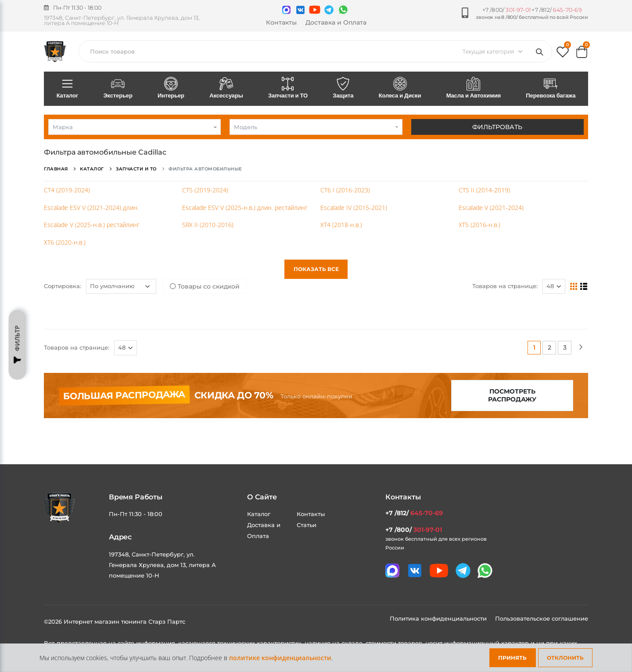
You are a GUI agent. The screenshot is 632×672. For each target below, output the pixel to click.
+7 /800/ (506, 10)
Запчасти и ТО (288, 88)
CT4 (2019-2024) (67, 190)
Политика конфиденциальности (439, 618)
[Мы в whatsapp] (343, 10)
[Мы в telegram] (329, 10)
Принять (512, 658)
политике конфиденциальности (280, 658)
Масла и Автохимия (474, 88)
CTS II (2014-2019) (484, 190)
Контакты (281, 22)
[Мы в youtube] (315, 10)
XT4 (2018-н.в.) (341, 225)
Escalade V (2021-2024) (491, 208)
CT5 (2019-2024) (205, 190)
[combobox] (135, 127)
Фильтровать (497, 127)
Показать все (316, 269)
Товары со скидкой (205, 286)
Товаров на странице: (505, 286)
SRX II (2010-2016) (208, 225)
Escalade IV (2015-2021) (354, 208)
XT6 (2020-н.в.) (65, 242)
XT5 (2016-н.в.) (479, 225)
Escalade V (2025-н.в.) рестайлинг (92, 225)
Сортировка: (63, 286)
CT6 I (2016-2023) (345, 190)
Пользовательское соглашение (542, 618)
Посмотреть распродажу (512, 396)
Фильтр (18, 345)
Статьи (307, 525)
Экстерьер (118, 88)
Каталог (67, 88)
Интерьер (171, 88)
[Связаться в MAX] (286, 10)
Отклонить (565, 658)
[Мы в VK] (300, 10)
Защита (343, 88)
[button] (563, 54)
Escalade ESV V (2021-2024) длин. (91, 208)
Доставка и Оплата (336, 22)
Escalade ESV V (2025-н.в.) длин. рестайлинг (245, 208)
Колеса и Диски (400, 88)
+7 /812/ (557, 10)
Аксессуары (226, 88)
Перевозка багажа (551, 88)
